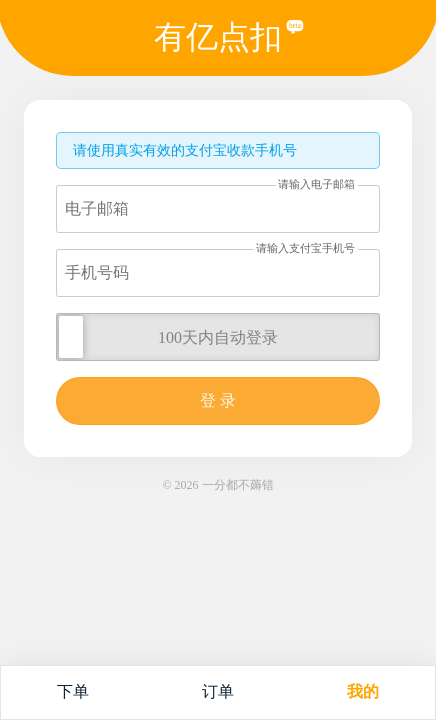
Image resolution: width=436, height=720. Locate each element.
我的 (363, 691)
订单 (218, 691)
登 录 (218, 400)
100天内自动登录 (218, 337)
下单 (73, 691)
